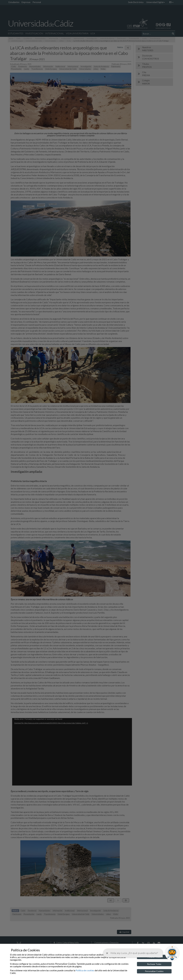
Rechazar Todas (154, 964)
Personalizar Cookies (154, 971)
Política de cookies (85, 970)
